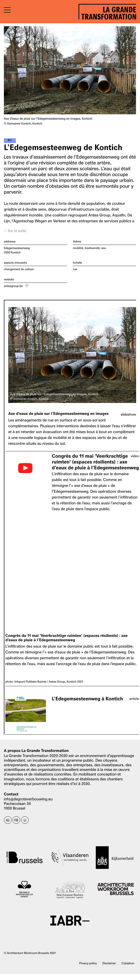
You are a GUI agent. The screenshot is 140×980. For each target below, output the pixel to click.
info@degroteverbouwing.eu (28, 799)
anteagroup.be (13, 286)
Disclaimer (109, 963)
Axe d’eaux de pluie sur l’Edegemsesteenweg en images (58, 414)
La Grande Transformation (109, 12)
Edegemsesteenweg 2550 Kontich (17, 250)
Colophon (128, 963)
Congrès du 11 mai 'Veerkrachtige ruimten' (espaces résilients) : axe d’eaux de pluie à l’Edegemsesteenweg (95, 462)
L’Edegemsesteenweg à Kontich (87, 699)
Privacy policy (88, 963)
